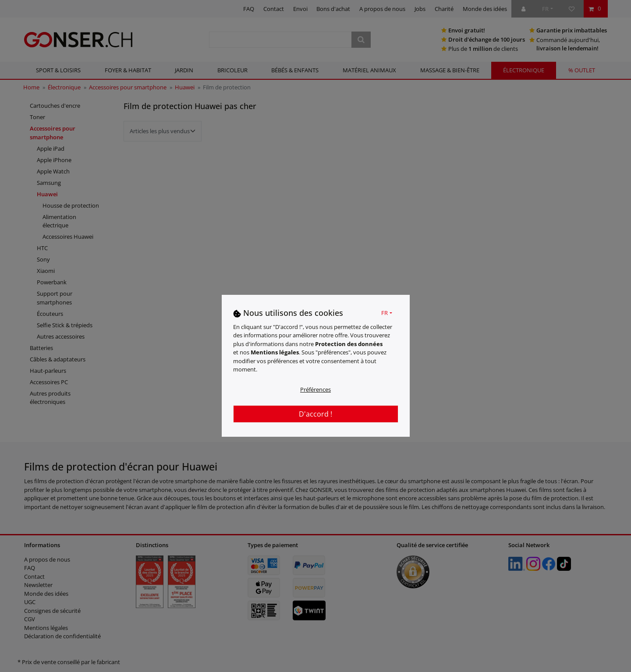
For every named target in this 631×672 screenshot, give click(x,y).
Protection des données (349, 344)
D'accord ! (315, 414)
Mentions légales (275, 352)
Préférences (315, 389)
